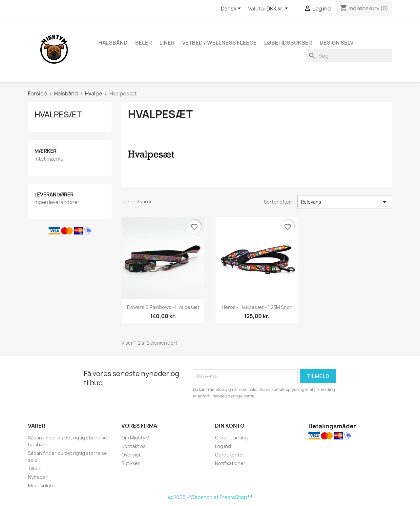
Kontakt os (134, 446)
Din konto (230, 426)
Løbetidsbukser (288, 43)
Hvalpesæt (58, 114)
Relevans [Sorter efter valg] (345, 202)
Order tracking (231, 438)
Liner (167, 43)
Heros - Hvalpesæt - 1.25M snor (257, 307)
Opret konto (229, 455)
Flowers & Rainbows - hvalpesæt (163, 307)
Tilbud (35, 468)
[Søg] (349, 56)
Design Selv (336, 43)
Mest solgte (41, 486)
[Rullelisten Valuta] (278, 9)
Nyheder (38, 477)
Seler (144, 43)
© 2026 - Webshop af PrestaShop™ (210, 497)
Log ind (223, 446)
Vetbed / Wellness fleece (219, 43)
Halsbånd (113, 43)
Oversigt (131, 455)
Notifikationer (230, 463)
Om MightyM (135, 438)
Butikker (131, 463)
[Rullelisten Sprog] (232, 9)
